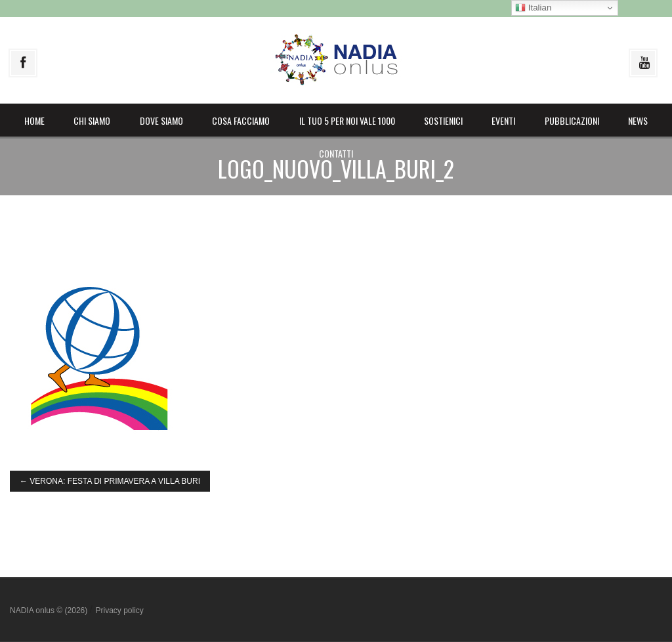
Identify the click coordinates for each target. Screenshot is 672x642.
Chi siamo (92, 120)
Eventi (503, 120)
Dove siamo (161, 120)
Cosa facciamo (241, 120)
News (638, 120)
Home (34, 120)
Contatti (336, 153)
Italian (533, 8)
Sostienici (443, 120)
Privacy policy (119, 610)
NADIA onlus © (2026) (50, 610)
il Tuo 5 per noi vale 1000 (347, 120)
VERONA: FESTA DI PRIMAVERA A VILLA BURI (110, 481)
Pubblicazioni (572, 120)
